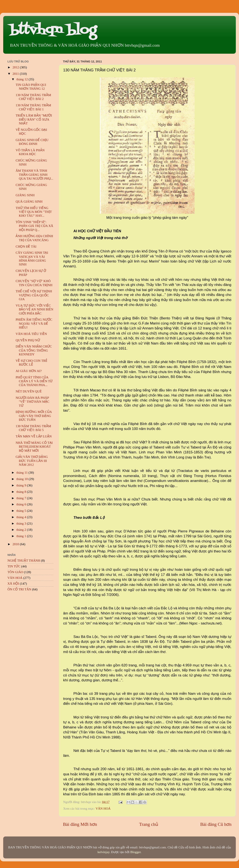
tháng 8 (22, 492)
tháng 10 (23, 479)
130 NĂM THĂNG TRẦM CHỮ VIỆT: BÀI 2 (33, 97)
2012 (16, 67)
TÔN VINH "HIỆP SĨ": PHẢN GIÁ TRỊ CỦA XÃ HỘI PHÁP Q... (34, 226)
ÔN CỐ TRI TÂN (19, 589)
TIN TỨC (14, 566)
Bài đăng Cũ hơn (216, 824)
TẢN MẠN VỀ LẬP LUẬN (34, 436)
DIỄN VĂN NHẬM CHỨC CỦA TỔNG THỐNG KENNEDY (34, 350)
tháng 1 (22, 536)
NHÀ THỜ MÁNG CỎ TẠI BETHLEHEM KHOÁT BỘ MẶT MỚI (34, 447)
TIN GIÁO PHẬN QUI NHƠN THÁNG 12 (31, 87)
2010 (16, 544)
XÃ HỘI (13, 583)
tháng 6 (22, 504)
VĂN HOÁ (103, 808)
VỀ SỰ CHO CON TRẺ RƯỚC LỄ (31, 363)
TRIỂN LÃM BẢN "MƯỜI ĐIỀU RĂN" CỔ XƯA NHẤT (34, 119)
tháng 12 (23, 79)
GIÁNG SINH (25, 195)
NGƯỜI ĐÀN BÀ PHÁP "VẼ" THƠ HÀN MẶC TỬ (32, 402)
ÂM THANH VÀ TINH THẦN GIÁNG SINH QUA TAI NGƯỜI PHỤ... (34, 174)
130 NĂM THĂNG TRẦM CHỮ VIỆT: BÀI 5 (33, 428)
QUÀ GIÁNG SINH (29, 201)
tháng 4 (22, 517)
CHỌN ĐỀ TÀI (26, 246)
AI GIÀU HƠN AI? (29, 371)
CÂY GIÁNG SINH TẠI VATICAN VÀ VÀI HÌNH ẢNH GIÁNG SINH (32, 258)
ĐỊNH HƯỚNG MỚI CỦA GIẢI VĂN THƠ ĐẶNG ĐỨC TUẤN (34, 416)
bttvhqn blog (53, 30)
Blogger (136, 852)
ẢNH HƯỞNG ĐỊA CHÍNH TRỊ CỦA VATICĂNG (34, 238)
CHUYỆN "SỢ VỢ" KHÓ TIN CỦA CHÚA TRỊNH (34, 283)
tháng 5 (22, 511)
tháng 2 (22, 530)
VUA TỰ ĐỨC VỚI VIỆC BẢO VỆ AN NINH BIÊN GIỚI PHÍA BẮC (34, 309)
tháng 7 (22, 498)
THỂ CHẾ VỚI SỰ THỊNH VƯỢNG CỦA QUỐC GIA (34, 295)
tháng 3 (22, 523)
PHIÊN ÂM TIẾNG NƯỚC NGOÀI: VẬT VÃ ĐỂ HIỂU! (34, 323)
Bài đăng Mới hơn (80, 824)
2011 (16, 74)
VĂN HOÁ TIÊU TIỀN (31, 334)
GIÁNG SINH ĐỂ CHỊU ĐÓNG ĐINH (32, 142)
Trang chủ (149, 824)
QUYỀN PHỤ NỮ (28, 340)
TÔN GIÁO (15, 572)
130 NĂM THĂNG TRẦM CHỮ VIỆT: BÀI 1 (33, 107)
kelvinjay (103, 852)
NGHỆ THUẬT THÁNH (24, 560)
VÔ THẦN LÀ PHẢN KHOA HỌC (30, 152)
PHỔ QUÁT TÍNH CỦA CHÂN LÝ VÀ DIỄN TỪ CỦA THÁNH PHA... (34, 381)
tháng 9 (22, 485)
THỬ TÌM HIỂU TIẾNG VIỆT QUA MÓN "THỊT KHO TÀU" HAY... (34, 212)
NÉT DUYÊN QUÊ (29, 391)
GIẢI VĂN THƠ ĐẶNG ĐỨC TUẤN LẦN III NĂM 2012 (32, 461)
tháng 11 (22, 472)
